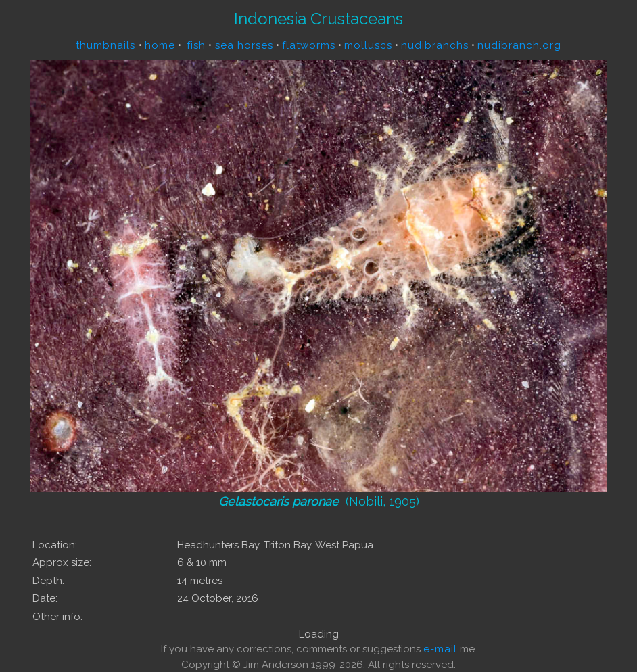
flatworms (309, 45)
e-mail (440, 649)
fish (196, 45)
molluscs (368, 45)
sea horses (242, 45)
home (160, 45)
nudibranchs (435, 45)
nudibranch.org (519, 45)
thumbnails (107, 45)
